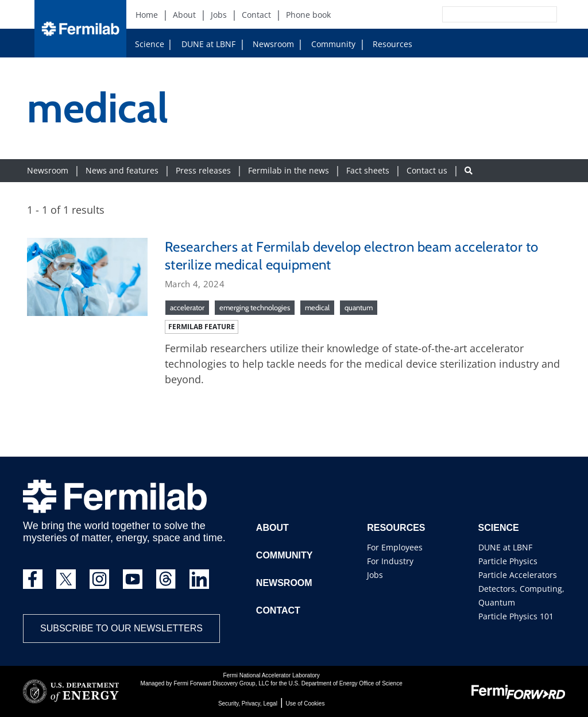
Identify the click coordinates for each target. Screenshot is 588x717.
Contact (278, 610)
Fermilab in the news (289, 170)
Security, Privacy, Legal (248, 703)
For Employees (395, 547)
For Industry (390, 561)
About (272, 528)
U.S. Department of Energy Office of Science (345, 683)
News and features (122, 170)
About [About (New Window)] (184, 15)
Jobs (375, 575)
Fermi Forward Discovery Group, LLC (221, 683)
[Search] (474, 14)
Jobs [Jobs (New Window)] (219, 15)
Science (150, 44)
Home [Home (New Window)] (147, 15)
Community (329, 44)
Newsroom (269, 44)
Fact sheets (368, 170)
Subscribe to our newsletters (121, 628)
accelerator (187, 307)
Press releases (203, 170)
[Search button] (469, 170)
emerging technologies (255, 307)
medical (317, 307)
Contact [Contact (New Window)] (256, 15)
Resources (388, 44)
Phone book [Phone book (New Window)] (308, 15)
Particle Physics (508, 561)
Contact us (427, 170)
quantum (359, 307)
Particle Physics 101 (516, 616)
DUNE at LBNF (198, 44)
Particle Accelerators (518, 575)
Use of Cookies (305, 703)
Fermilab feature (202, 327)
